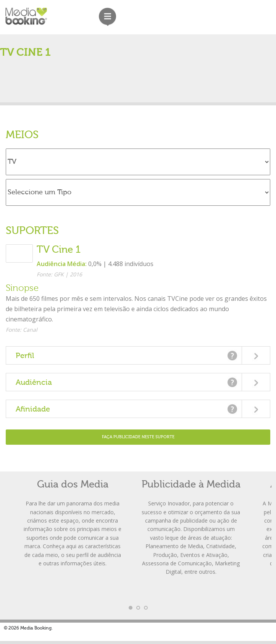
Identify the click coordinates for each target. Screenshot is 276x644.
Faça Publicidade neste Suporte (138, 437)
